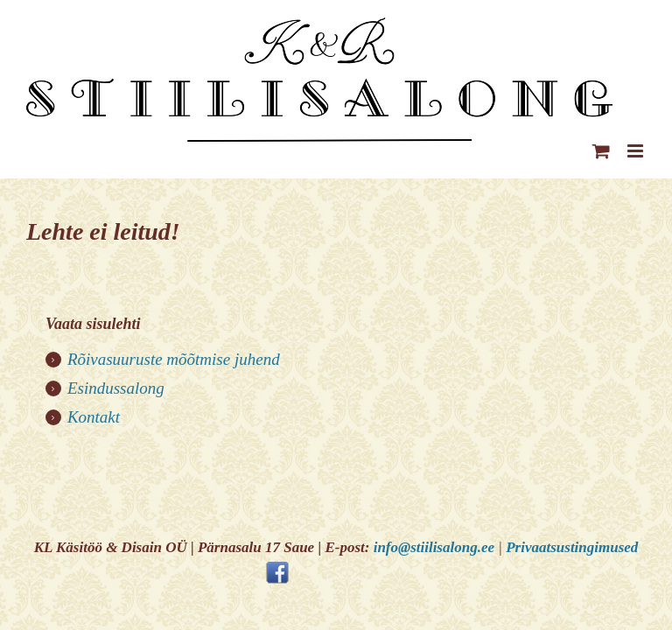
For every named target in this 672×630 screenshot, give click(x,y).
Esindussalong (116, 388)
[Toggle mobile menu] (637, 151)
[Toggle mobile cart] (601, 151)
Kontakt (94, 417)
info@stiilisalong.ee (434, 547)
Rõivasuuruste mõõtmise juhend (174, 359)
